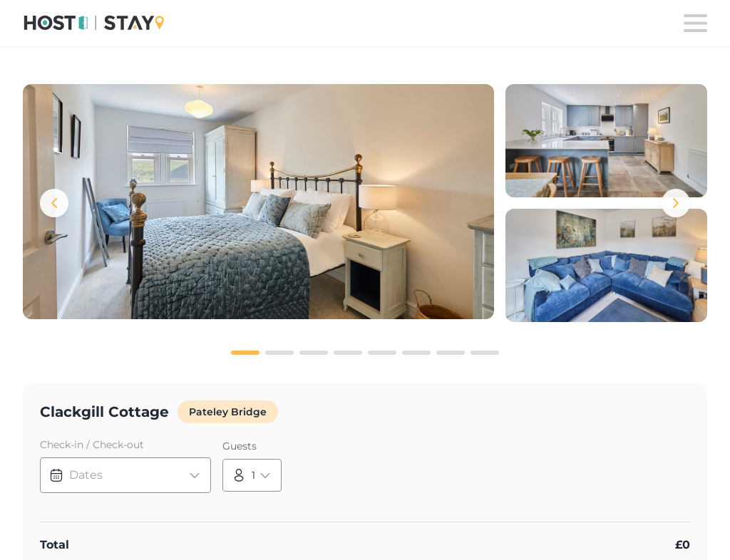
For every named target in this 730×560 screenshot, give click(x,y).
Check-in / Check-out (92, 445)
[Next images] (676, 203)
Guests (240, 446)
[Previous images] (54, 203)
